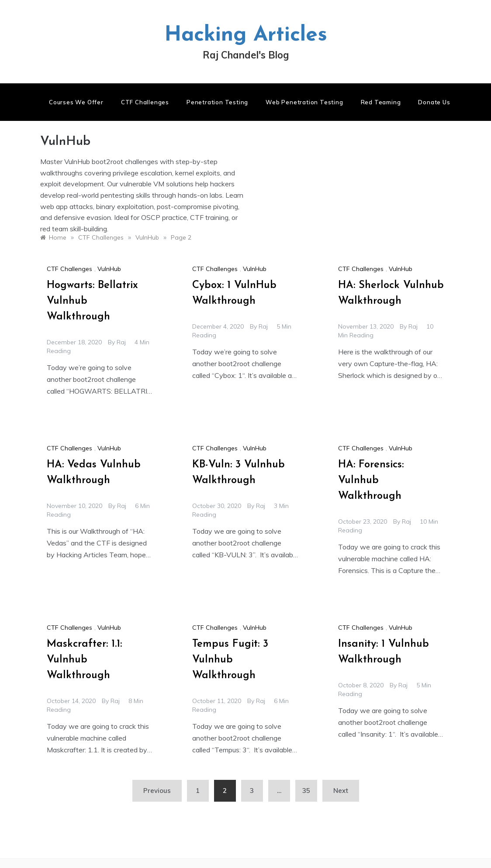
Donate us (434, 102)
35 (306, 791)
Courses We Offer (76, 102)
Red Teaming (381, 102)
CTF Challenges (145, 102)
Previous (157, 791)
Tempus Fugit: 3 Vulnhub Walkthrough (230, 660)
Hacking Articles (246, 35)
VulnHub (109, 269)
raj (121, 342)
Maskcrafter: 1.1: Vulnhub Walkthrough (84, 660)
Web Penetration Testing (304, 102)
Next (341, 791)
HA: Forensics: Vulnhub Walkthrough (371, 480)
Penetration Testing (217, 102)
